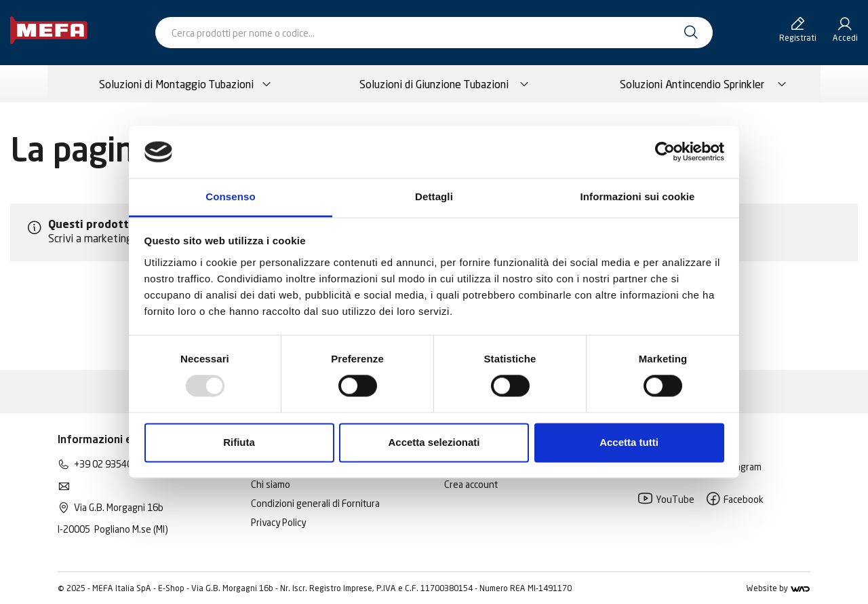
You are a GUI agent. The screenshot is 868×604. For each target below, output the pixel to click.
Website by (778, 588)
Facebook (734, 499)
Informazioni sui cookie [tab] (638, 196)
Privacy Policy (278, 522)
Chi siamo (271, 484)
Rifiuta (239, 442)
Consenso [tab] (230, 196)
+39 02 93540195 (111, 464)
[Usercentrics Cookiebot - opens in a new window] (665, 152)
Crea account (471, 484)
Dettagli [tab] (434, 196)
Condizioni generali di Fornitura (315, 503)
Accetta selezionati (434, 442)
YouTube (666, 499)
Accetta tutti (629, 442)
